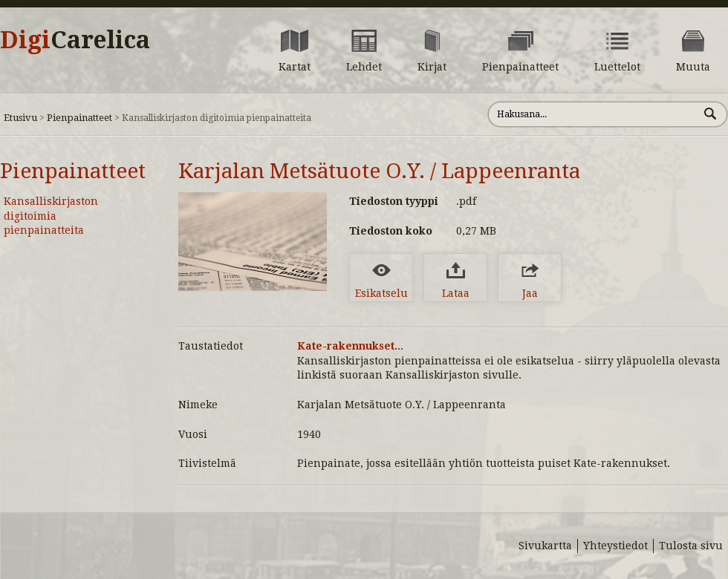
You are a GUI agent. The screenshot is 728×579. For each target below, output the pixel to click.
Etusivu (20, 118)
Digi (75, 40)
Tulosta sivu (691, 546)
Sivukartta (545, 546)
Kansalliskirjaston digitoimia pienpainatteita (51, 216)
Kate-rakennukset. (347, 346)
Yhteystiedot (615, 546)
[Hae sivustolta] (593, 114)
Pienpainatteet (79, 118)
